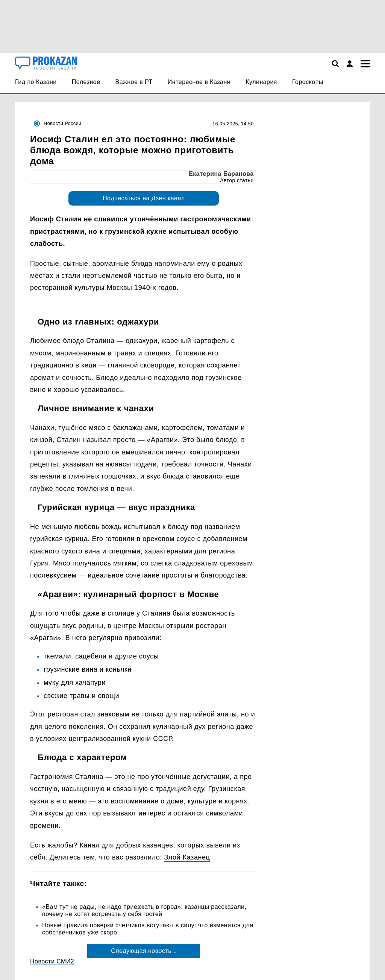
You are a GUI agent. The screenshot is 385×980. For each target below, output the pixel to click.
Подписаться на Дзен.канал (144, 198)
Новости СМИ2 (52, 961)
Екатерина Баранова (221, 174)
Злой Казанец (187, 857)
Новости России (63, 123)
